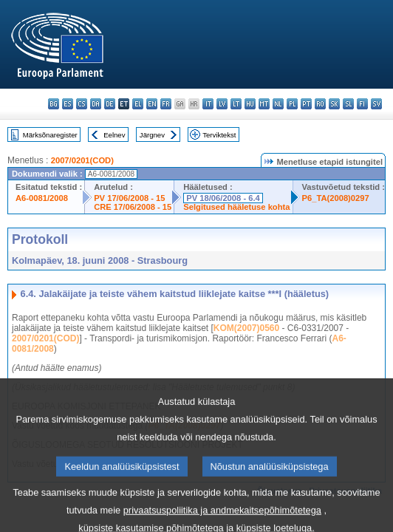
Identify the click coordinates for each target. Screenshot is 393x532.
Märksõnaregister (50, 135)
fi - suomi (362, 104)
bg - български (54, 104)
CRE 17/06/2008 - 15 (133, 207)
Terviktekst (219, 135)
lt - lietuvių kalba (236, 104)
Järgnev (152, 135)
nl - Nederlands (278, 104)
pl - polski (292, 104)
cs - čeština (82, 104)
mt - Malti (264, 104)
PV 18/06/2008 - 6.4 (223, 198)
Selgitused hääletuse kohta (236, 207)
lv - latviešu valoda (222, 104)
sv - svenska (376, 104)
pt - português (306, 104)
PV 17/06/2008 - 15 (129, 198)
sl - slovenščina (348, 104)
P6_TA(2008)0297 (336, 198)
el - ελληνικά (138, 104)
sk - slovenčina (334, 104)
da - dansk (96, 104)
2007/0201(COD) (82, 160)
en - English (152, 104)
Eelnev (114, 135)
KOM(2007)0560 (246, 328)
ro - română (320, 104)
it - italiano (208, 104)
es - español (68, 104)
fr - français (166, 104)
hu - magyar (250, 104)
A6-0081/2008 (42, 198)
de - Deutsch (110, 104)
